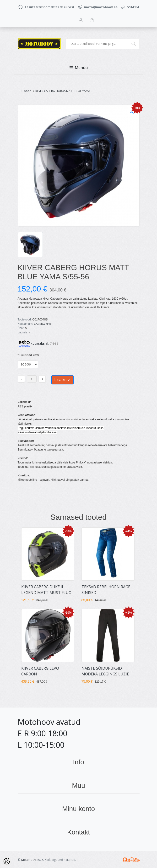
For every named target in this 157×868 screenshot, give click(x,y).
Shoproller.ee (131, 860)
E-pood (27, 91)
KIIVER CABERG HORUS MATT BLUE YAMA (63, 91)
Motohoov (29, 860)
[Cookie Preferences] (7, 861)
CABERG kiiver (43, 324)
